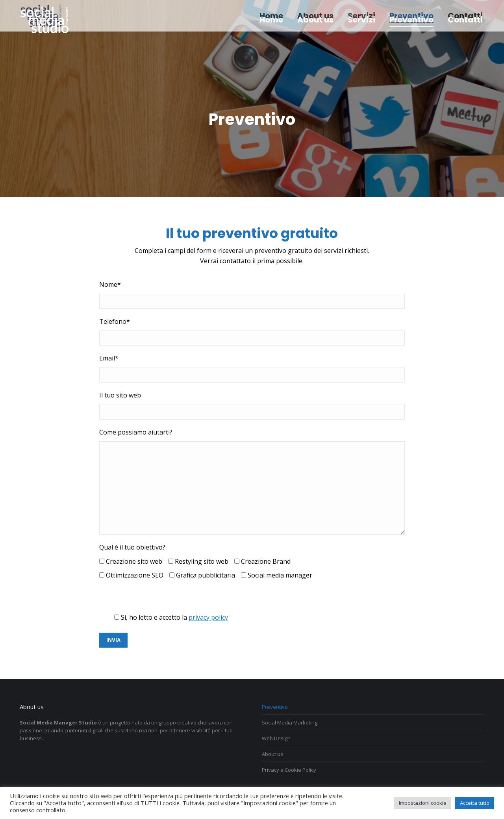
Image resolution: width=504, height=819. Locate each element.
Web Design (276, 738)
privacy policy (208, 617)
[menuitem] (271, 20)
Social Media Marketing (290, 722)
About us (272, 754)
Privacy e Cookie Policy (289, 770)
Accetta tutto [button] (475, 803)
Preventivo (275, 707)
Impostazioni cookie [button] (423, 803)
